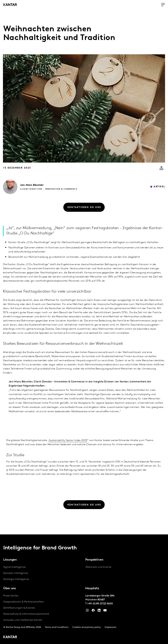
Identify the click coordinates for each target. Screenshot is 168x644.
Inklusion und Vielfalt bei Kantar (23, 620)
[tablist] (84, 589)
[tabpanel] (43, 573)
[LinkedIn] (99, 611)
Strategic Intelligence (16, 579)
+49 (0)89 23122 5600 (100, 604)
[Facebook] (93, 611)
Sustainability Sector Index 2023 (68, 463)
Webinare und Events (98, 567)
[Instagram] (87, 611)
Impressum (110, 627)
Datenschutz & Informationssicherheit (26, 614)
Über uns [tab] (10, 588)
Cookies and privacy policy (87, 627)
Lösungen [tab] (10, 560)
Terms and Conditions (57, 627)
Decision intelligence (16, 573)
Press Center (11, 596)
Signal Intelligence (14, 567)
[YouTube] (105, 611)
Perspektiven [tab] (94, 560)
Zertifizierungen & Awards (19, 608)
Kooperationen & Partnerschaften (24, 602)
